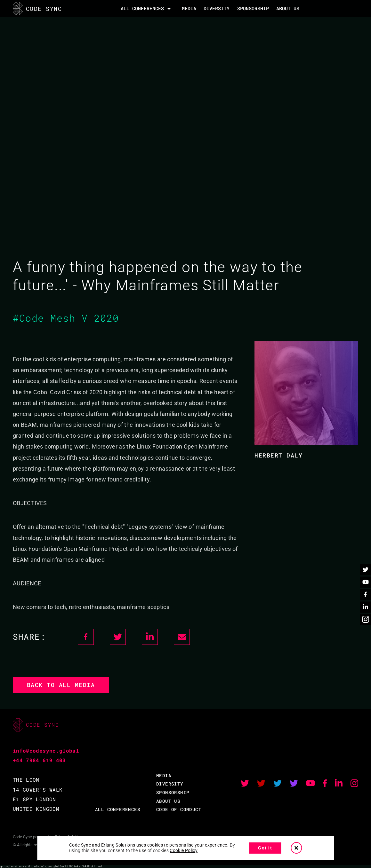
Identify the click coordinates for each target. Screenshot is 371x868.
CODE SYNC (37, 8)
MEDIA (189, 8)
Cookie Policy (184, 850)
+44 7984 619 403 (39, 760)
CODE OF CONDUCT (179, 809)
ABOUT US (168, 801)
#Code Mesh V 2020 (66, 318)
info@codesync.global (46, 751)
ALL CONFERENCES (118, 809)
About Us (288, 8)
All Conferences (142, 8)
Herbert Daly (278, 455)
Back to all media (61, 685)
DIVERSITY (217, 8)
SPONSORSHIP (253, 8)
